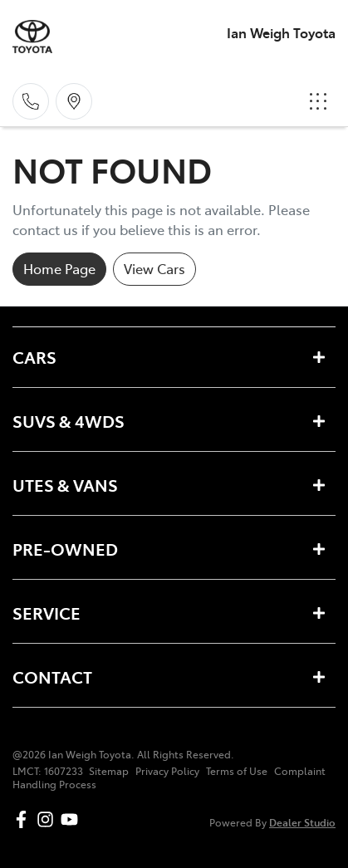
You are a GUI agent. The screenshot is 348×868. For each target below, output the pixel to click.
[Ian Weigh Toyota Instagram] (49, 819)
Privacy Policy (167, 771)
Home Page (59, 268)
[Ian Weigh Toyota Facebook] (25, 819)
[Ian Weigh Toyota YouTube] (73, 819)
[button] (318, 101)
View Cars (154, 268)
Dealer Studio (302, 822)
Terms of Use (237, 771)
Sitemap (109, 771)
